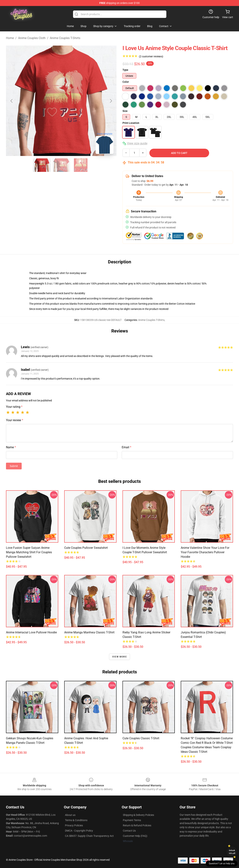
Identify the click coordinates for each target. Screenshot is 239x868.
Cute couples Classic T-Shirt (141, 738)
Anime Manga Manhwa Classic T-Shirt (89, 632)
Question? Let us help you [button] (222, 864)
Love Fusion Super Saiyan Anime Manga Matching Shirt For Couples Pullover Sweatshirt (29, 552)
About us (70, 815)
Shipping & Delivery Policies (138, 815)
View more (119, 657)
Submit (14, 466)
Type (125, 70)
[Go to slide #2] (61, 165)
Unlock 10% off (232, 852)
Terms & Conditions (76, 820)
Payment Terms (132, 820)
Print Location (131, 123)
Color (126, 82)
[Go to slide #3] (81, 165)
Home (10, 38)
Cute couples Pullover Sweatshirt (86, 548)
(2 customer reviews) (151, 56)
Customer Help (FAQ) (135, 836)
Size (125, 111)
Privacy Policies (74, 825)
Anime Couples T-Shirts (65, 38)
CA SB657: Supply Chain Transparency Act (89, 836)
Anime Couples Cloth (32, 38)
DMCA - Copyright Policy (79, 831)
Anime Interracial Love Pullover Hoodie (31, 632)
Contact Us (129, 831)
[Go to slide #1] (42, 165)
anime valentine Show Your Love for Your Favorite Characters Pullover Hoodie (205, 552)
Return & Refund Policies (137, 825)
